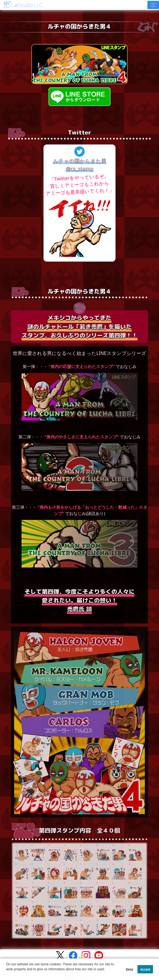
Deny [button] (129, 969)
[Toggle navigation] (153, 5)
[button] (7, 975)
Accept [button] (145, 969)
